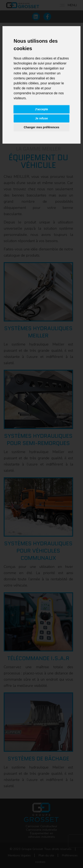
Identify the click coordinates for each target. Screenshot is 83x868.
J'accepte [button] (41, 109)
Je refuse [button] (41, 118)
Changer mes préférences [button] (41, 127)
